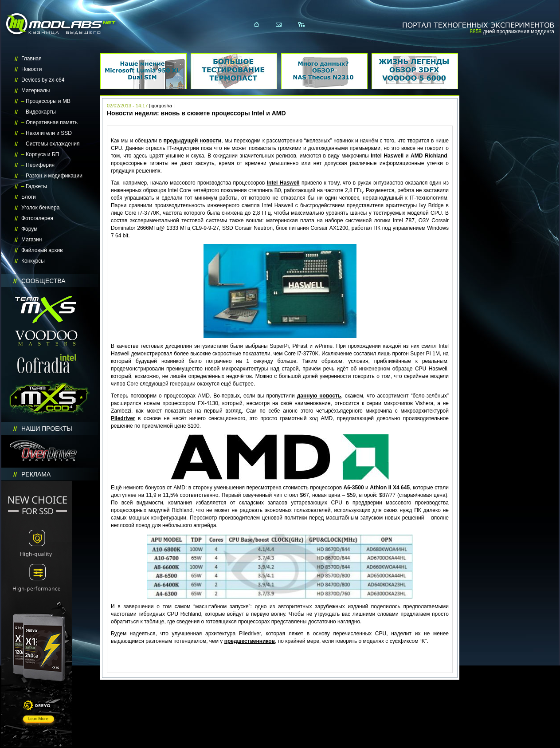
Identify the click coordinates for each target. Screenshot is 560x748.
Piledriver (123, 418)
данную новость (319, 396)
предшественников (250, 641)
